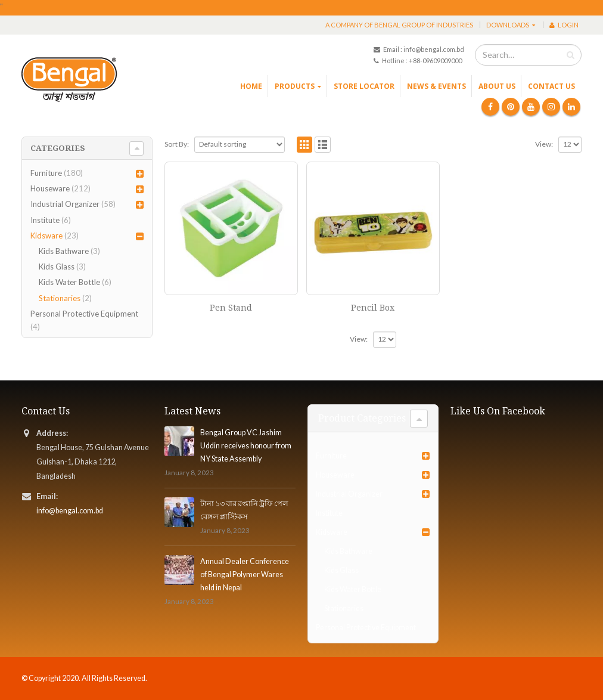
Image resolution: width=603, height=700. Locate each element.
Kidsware (46, 236)
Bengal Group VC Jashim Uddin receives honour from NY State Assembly (246, 446)
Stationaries (60, 298)
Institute (45, 220)
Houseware (50, 188)
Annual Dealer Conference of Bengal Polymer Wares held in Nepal (245, 574)
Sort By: (177, 144)
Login (564, 25)
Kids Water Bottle (69, 282)
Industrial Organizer (65, 204)
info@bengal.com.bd (70, 511)
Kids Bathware (64, 251)
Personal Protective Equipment (84, 314)
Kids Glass (57, 267)
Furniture (46, 173)
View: (544, 144)
